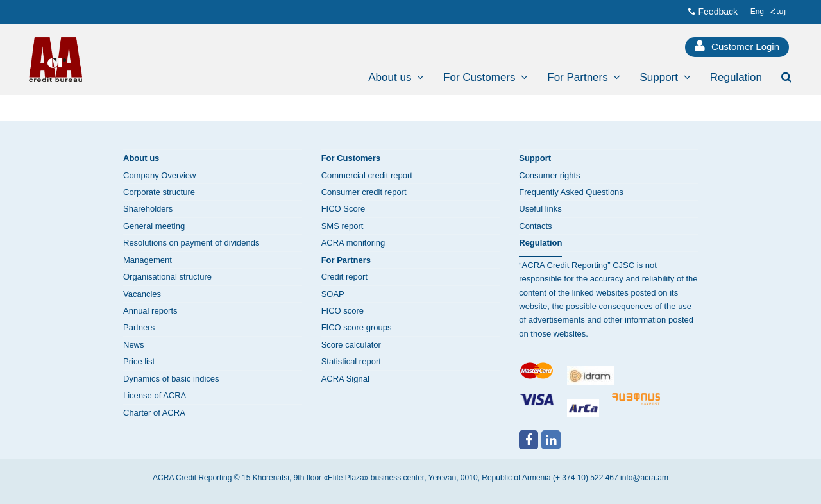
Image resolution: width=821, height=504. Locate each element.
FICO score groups (357, 327)
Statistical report (351, 361)
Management (148, 260)
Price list (139, 361)
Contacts (535, 226)
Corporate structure (159, 192)
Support (535, 158)
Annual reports (150, 311)
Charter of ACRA (154, 413)
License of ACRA (155, 395)
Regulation (540, 243)
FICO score (343, 311)
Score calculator (351, 345)
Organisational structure (167, 277)
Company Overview (159, 175)
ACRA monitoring (353, 243)
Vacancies (142, 294)
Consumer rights (549, 175)
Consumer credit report (364, 192)
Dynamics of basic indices (171, 379)
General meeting (154, 226)
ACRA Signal (345, 379)
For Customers (351, 158)
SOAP (333, 294)
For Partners (346, 260)
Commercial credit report (367, 175)
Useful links (540, 209)
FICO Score (343, 209)
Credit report (344, 277)
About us (141, 158)
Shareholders (148, 209)
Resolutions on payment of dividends (191, 243)
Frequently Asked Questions (571, 192)
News (134, 345)
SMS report (343, 226)
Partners (139, 327)
